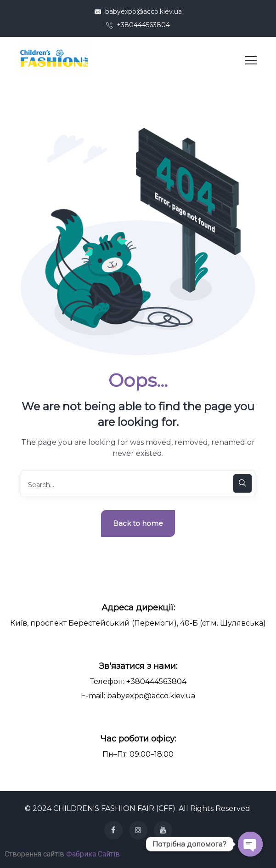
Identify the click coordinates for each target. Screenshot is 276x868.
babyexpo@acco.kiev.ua (138, 11)
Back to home (138, 523)
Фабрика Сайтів (93, 854)
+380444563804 (138, 25)
